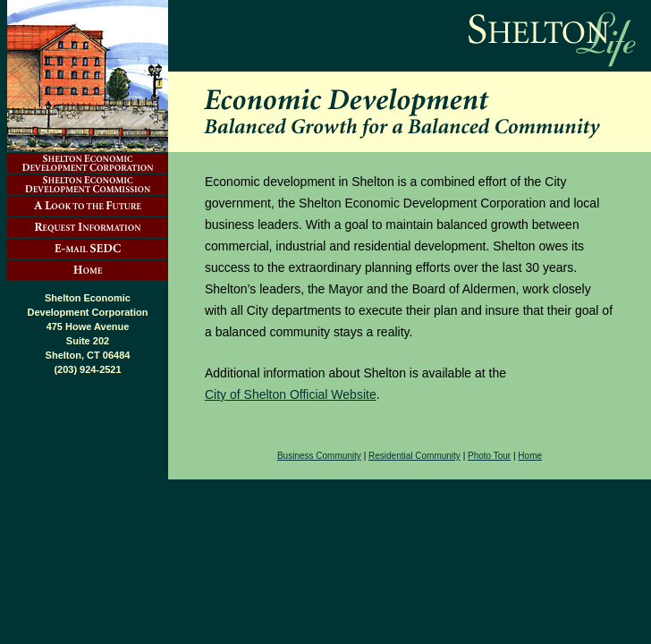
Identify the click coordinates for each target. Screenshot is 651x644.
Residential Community (414, 456)
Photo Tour (489, 456)
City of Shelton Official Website (291, 394)
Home (530, 456)
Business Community (319, 456)
